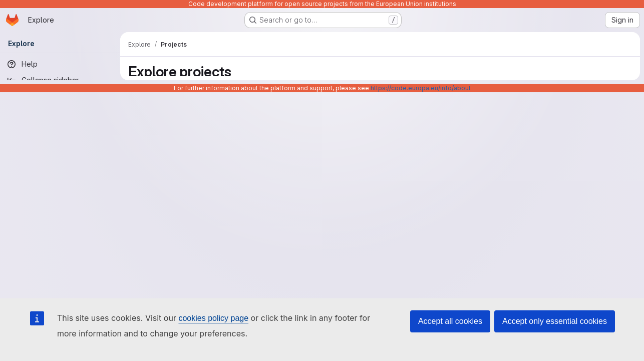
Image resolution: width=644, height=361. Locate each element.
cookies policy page (213, 318)
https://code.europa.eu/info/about (421, 88)
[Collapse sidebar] (60, 80)
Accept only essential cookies (555, 321)
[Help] (60, 64)
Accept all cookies (450, 321)
